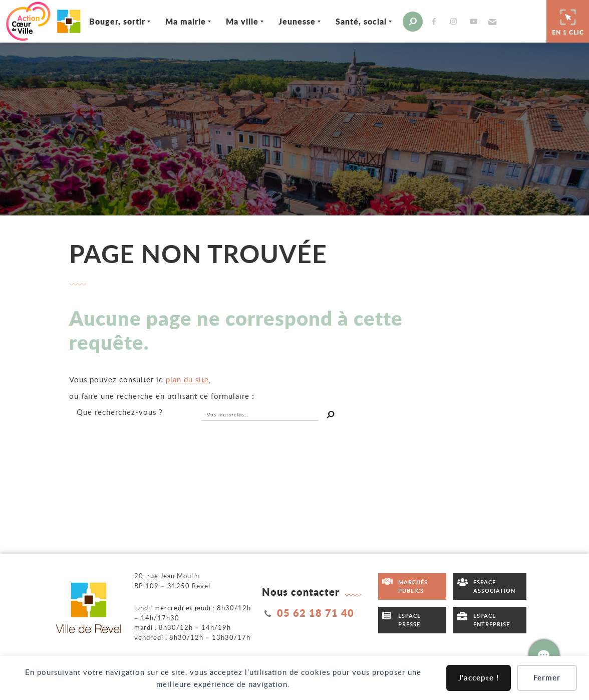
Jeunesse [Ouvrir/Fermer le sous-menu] (297, 21)
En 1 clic (568, 21)
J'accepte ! (479, 678)
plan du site (187, 379)
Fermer (547, 678)
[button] (492, 22)
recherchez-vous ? (120, 412)
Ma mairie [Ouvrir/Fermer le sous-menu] (186, 21)
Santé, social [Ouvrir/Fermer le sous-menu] (361, 21)
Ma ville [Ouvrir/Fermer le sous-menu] (242, 21)
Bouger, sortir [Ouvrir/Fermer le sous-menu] (117, 21)
